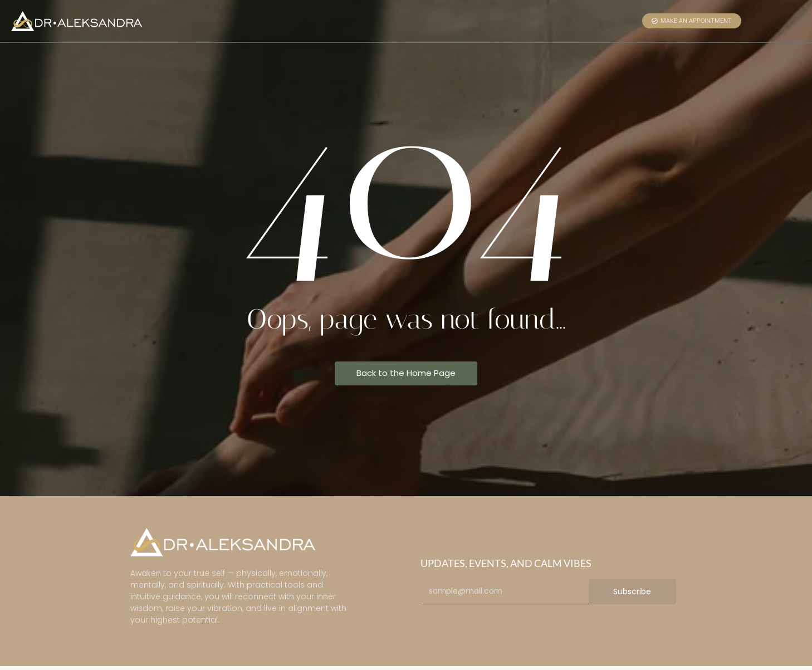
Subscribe (632, 591)
